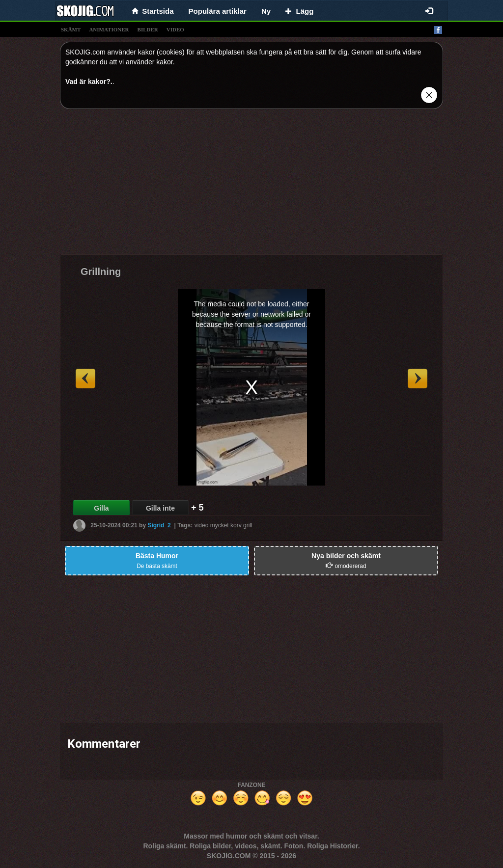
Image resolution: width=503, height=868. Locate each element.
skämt (71, 29)
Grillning (101, 271)
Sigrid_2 (159, 525)
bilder (148, 29)
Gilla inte (160, 508)
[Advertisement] (251, 185)
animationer (109, 29)
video (175, 29)
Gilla (101, 508)
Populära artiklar (218, 11)
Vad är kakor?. (89, 81)
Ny (266, 11)
